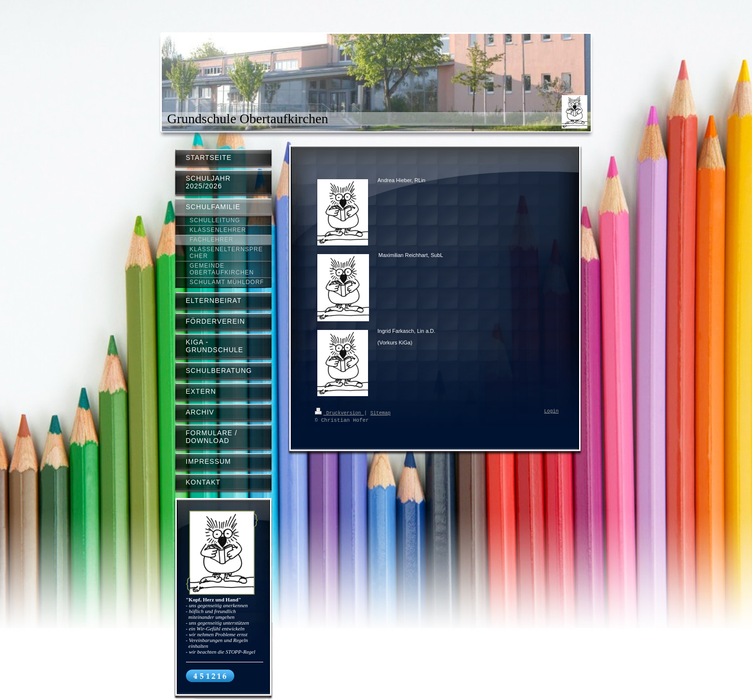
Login (552, 412)
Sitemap (381, 413)
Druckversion (340, 413)
